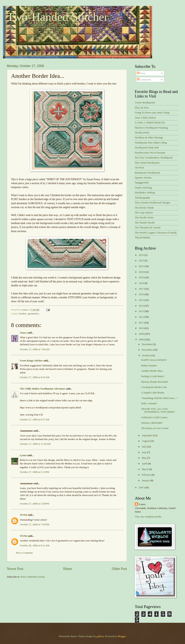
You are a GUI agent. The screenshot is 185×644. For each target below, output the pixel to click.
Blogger (122, 636)
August (146, 441)
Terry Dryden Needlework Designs (153, 203)
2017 (142, 289)
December (147, 344)
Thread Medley (143, 238)
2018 (142, 283)
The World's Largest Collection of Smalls (156, 233)
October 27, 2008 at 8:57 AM (35, 420)
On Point (139, 168)
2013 (142, 311)
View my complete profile (148, 517)
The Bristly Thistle (144, 208)
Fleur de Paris (142, 108)
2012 (142, 317)
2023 (142, 255)
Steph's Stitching (143, 188)
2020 (142, 272)
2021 (142, 266)
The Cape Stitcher (144, 213)
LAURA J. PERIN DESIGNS (150, 123)
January (146, 480)
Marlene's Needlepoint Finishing (151, 128)
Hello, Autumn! (149, 403)
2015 (142, 300)
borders (23, 314)
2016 (142, 294)
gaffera (100, 636)
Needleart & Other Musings (149, 138)
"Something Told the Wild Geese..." (159, 398)
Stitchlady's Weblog (145, 193)
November (147, 350)
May (144, 458)
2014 (142, 306)
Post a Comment (24, 553)
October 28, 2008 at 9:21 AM (35, 546)
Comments (144, 80)
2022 (142, 261)
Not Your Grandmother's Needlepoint (154, 158)
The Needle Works (144, 218)
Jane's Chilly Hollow (145, 118)
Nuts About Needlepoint (147, 163)
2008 (142, 340)
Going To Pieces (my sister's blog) (152, 113)
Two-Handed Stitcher (57, 17)
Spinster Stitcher (143, 178)
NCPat (24, 515)
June (144, 452)
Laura (142, 504)
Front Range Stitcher (31, 361)
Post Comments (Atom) (33, 577)
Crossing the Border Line (154, 387)
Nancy (23, 333)
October (146, 356)
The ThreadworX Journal (148, 228)
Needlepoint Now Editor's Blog (151, 143)
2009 (142, 334)
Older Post (119, 569)
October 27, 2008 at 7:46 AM (35, 349)
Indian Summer (149, 366)
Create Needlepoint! (145, 103)
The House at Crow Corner (155, 428)
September (147, 435)
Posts (141, 73)
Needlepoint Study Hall (147, 148)
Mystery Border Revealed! (155, 382)
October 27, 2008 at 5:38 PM (35, 504)
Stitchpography (143, 198)
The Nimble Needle (145, 223)
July (144, 447)
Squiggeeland (142, 183)
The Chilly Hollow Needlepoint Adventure (43, 389)
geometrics (34, 314)
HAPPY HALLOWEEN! (154, 360)
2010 (142, 328)
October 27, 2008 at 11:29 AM (35, 444)
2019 (142, 277)
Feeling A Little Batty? (153, 376)
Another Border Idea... (153, 371)
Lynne (23, 455)
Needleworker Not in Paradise (150, 153)
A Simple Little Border (153, 393)
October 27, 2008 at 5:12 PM (35, 472)
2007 (142, 488)
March (145, 469)
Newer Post (15, 569)
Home (68, 569)
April (145, 464)
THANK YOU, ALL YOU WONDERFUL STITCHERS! (158, 410)
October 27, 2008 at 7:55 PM (35, 525)
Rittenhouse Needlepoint (147, 173)
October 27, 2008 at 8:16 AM (35, 377)
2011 (142, 323)
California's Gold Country (154, 417)
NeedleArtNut (142, 133)
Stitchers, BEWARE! (152, 423)
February (147, 475)
